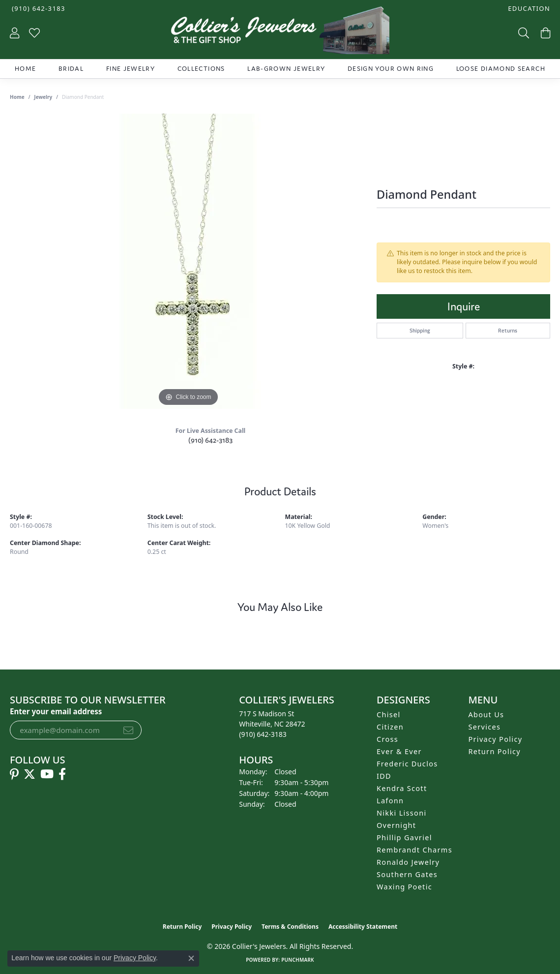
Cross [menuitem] (387, 739)
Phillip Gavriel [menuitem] (404, 837)
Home (25, 69)
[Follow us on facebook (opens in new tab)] (62, 774)
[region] (188, 261)
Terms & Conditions (290, 927)
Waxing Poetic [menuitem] (404, 887)
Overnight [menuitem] (396, 825)
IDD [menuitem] (384, 776)
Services (485, 727)
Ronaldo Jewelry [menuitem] (408, 862)
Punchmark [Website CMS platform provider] (298, 960)
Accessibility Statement (363, 927)
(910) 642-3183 (210, 440)
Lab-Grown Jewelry (286, 69)
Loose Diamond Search (501, 69)
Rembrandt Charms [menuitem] (414, 850)
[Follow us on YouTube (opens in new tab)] (47, 774)
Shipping (420, 331)
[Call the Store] (263, 734)
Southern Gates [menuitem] (407, 874)
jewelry (43, 97)
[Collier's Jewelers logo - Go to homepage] (280, 33)
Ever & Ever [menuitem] (399, 751)
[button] (528, 9)
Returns (508, 331)
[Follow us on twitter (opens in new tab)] (29, 774)
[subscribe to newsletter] (128, 730)
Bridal (71, 69)
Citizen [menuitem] (390, 727)
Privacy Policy (496, 739)
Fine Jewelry (131, 69)
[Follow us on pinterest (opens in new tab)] (14, 774)
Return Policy (495, 751)
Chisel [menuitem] (389, 715)
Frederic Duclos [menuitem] (407, 764)
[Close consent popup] (191, 958)
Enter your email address (56, 711)
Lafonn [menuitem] (390, 801)
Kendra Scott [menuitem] (402, 788)
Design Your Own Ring (391, 69)
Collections (201, 69)
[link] (38, 9)
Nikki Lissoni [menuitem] (402, 813)
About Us (486, 715)
